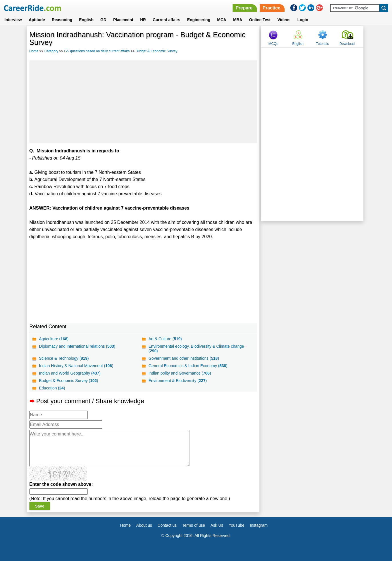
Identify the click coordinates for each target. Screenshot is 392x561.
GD (103, 20)
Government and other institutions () (184, 358)
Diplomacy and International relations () (77, 346)
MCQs (273, 44)
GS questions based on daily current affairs (97, 51)
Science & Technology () (64, 358)
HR (143, 20)
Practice (271, 8)
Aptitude (37, 20)
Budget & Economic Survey (157, 51)
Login (303, 20)
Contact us (167, 525)
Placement (123, 20)
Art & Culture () (165, 339)
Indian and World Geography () (70, 373)
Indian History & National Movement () (76, 366)
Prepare (244, 8)
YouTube (236, 525)
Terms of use (193, 525)
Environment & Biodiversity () (178, 381)
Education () (52, 388)
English (86, 20)
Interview (13, 20)
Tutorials (323, 44)
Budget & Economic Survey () (69, 381)
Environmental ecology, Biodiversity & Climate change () (196, 349)
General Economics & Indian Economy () (188, 366)
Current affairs (167, 20)
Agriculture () (54, 339)
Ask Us (217, 525)
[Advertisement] (143, 102)
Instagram (259, 525)
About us (144, 525)
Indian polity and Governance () (180, 373)
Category (51, 51)
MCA (222, 20)
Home (34, 51)
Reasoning (62, 20)
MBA (238, 20)
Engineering (199, 20)
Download (347, 44)
